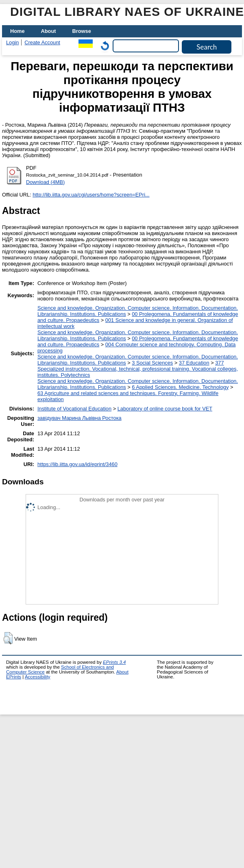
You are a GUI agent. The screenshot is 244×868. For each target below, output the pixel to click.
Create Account (42, 42)
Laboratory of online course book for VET (165, 409)
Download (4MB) (45, 182)
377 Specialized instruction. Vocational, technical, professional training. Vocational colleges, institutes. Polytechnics (138, 369)
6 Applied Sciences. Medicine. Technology (180, 387)
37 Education (194, 363)
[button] (8, 638)
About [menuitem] (49, 31)
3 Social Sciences (152, 363)
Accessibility (38, 677)
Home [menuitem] (17, 31)
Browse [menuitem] (82, 31)
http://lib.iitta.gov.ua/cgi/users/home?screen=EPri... (91, 195)
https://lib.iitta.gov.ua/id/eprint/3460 (77, 464)
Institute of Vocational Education (74, 409)
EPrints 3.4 (114, 662)
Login (12, 42)
